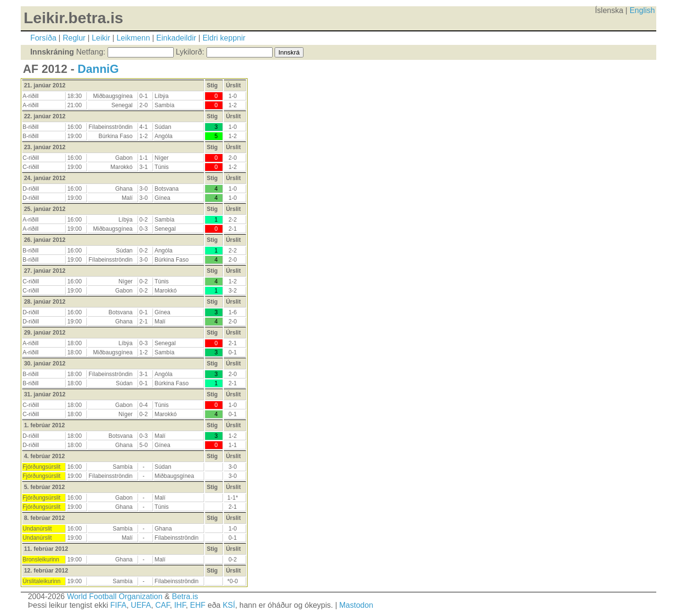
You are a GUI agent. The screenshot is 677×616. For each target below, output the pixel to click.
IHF (180, 605)
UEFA (141, 605)
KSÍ (229, 605)
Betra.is (185, 596)
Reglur (74, 38)
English (642, 10)
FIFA (118, 605)
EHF (198, 605)
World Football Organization (115, 596)
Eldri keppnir (224, 38)
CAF (163, 605)
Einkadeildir (176, 38)
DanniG (98, 69)
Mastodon (356, 605)
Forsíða (43, 38)
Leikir (101, 38)
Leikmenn (133, 38)
